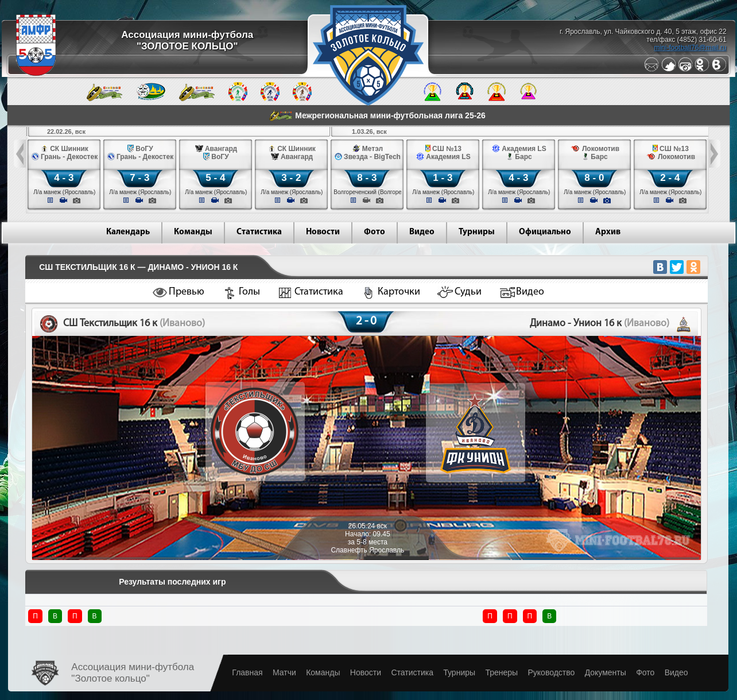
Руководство (551, 672)
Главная (247, 672)
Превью (187, 292)
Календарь (128, 232)
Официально (545, 232)
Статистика (259, 232)
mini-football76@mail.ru (690, 48)
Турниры (477, 232)
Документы (606, 672)
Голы (249, 292)
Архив (608, 232)
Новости (323, 232)
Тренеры (501, 672)
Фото (375, 232)
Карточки (399, 292)
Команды (193, 232)
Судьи (468, 292)
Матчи (284, 672)
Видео (422, 232)
